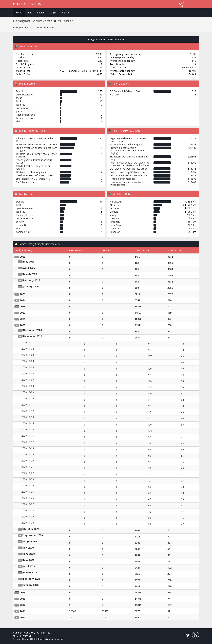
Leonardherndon (25, 118)
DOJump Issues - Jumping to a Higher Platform (36, 155)
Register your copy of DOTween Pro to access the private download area (130, 164)
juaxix (19, 111)
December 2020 (32, 330)
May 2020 (29, 560)
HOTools (115, 95)
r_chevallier (22, 225)
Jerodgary (115, 222)
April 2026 (29, 268)
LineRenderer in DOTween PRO (33, 179)
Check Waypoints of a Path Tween (35, 175)
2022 (23, 313)
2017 (23, 605)
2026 (23, 257)
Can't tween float (25, 182)
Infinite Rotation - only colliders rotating (33, 167)
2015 (23, 617)
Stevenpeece (189, 67)
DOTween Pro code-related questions (37, 144)
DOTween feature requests (31, 172)
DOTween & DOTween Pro (125, 91)
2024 (23, 300)
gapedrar (115, 228)
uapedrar (115, 232)
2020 (23, 325)
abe (18, 121)
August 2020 (31, 541)
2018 (23, 599)
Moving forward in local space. (126, 144)
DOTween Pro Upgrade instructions (129, 169)
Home (19, 13)
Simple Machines (44, 633)
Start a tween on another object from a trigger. (36, 149)
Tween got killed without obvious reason (34, 161)
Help (30, 13)
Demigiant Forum (27, 4)
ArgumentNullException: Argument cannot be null (129, 140)
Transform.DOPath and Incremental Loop (129, 158)
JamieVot (115, 208)
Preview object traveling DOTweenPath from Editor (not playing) (127, 150)
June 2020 (29, 554)
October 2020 (31, 529)
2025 (23, 294)
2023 (23, 306)
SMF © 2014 (30, 633)
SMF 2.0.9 (18, 633)
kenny (113, 215)
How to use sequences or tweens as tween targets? (130, 183)
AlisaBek (114, 205)
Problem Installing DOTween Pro (128, 172)
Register (65, 13)
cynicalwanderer (25, 95)
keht (18, 228)
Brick (19, 101)
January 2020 (31, 585)
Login (53, 13)
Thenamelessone (25, 115)
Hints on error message (123, 179)
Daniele (20, 91)
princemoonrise (24, 108)
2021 (23, 319)
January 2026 (31, 286)
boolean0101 (23, 232)
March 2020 (30, 572)
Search (41, 13)
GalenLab (115, 218)
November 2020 (33, 336)
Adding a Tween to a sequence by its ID (36, 140)
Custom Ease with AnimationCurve (129, 175)
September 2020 (33, 535)
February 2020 (32, 579)
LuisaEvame (116, 225)
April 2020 (29, 566)
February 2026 (32, 280)
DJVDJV (20, 222)
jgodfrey (21, 105)
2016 (23, 611)
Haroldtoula (116, 202)
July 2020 (28, 548)
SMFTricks (28, 636)
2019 (23, 592)
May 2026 (29, 262)
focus (19, 98)
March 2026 (30, 274)
